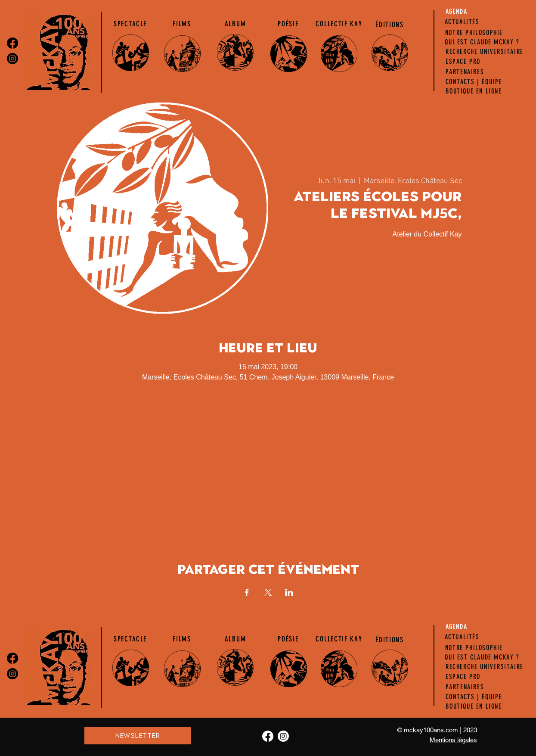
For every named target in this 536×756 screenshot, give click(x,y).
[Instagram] (12, 59)
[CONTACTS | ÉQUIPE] (474, 82)
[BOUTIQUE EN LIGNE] (474, 91)
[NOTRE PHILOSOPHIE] (474, 33)
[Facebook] (12, 43)
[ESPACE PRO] (463, 62)
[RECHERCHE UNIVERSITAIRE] (485, 52)
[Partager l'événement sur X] (268, 592)
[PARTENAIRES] (465, 72)
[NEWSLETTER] (138, 736)
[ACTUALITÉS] (462, 22)
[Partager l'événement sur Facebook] (247, 592)
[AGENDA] (457, 12)
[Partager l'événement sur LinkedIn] (289, 592)
